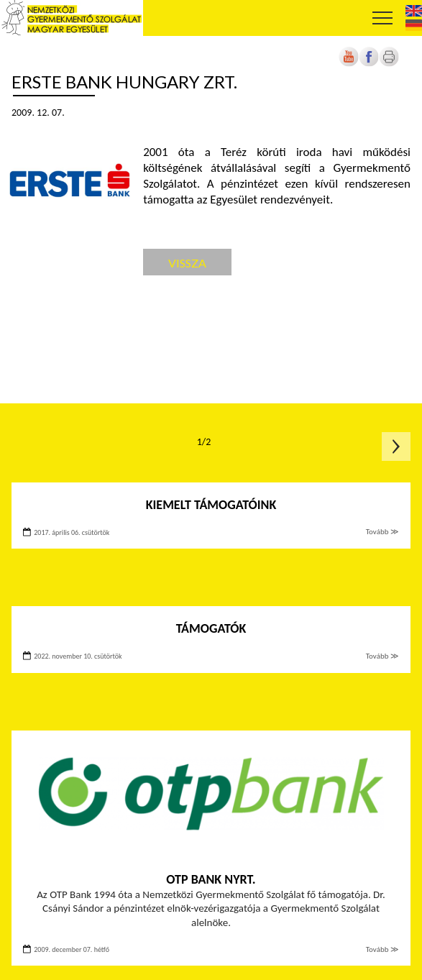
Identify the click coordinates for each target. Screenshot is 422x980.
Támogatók (211, 628)
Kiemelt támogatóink (211, 505)
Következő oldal (396, 447)
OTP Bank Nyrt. (211, 879)
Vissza (187, 263)
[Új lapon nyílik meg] (369, 64)
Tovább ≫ (382, 532)
